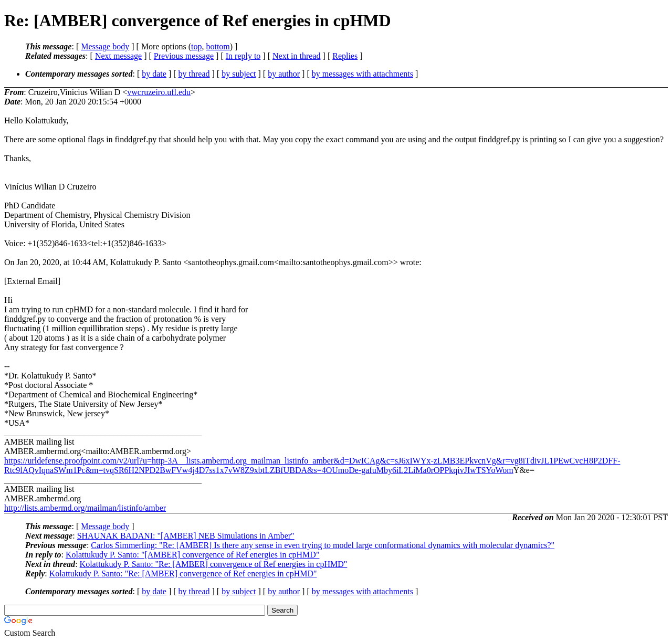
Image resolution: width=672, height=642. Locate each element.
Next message (118, 56)
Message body (105, 46)
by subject (239, 74)
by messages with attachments (363, 74)
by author (284, 74)
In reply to (243, 56)
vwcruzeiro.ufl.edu (159, 92)
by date (154, 74)
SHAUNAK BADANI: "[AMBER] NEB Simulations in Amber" (186, 536)
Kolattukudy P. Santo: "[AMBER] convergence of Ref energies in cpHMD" (193, 555)
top (196, 46)
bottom (218, 46)
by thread (194, 74)
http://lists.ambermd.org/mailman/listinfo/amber (85, 508)
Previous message (184, 56)
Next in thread (297, 56)
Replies (345, 56)
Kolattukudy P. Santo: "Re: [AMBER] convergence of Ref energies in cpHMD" (214, 564)
